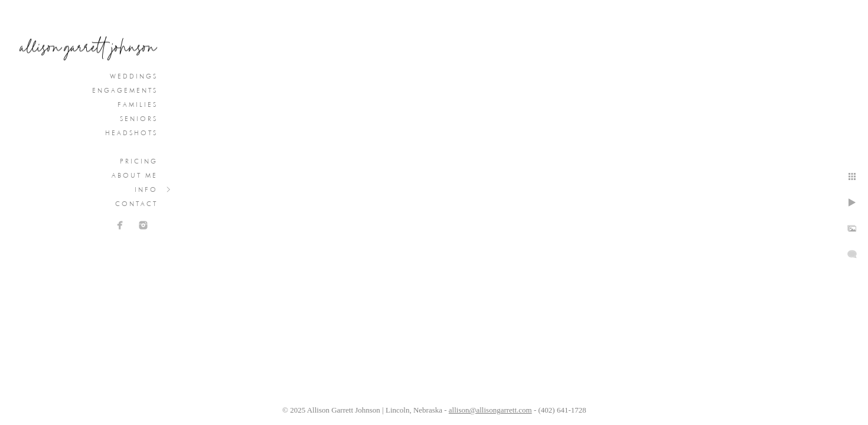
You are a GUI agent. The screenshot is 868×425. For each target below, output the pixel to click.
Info (146, 189)
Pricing (139, 161)
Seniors (139, 119)
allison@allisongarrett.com (490, 410)
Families (138, 104)
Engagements (125, 90)
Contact (136, 204)
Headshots (131, 133)
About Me (135, 175)
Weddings (134, 76)
